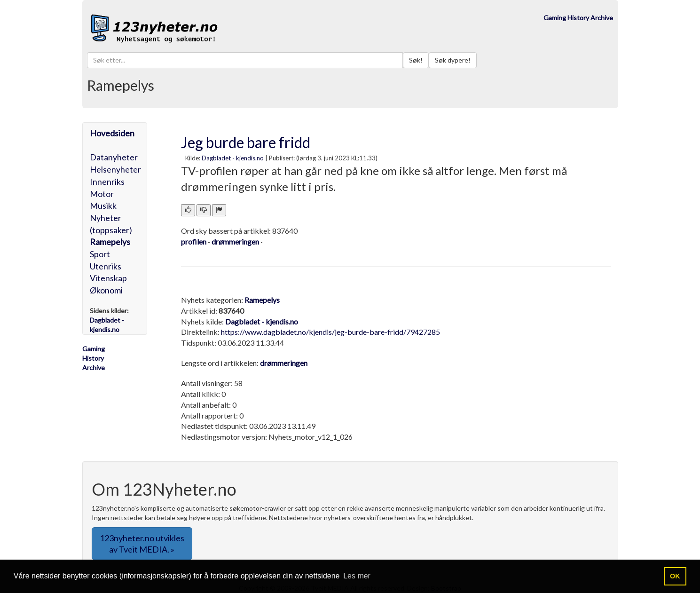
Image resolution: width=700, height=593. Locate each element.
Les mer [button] (357, 576)
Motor (102, 194)
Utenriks (106, 266)
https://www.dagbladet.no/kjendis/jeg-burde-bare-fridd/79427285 (330, 332)
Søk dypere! (453, 60)
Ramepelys (110, 242)
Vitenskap (108, 278)
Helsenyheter (115, 169)
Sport (100, 254)
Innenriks (107, 182)
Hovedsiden (112, 133)
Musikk (103, 206)
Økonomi (106, 290)
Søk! (416, 60)
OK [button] (675, 576)
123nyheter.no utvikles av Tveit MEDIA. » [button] (142, 544)
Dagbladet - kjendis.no (233, 158)
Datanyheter (114, 157)
